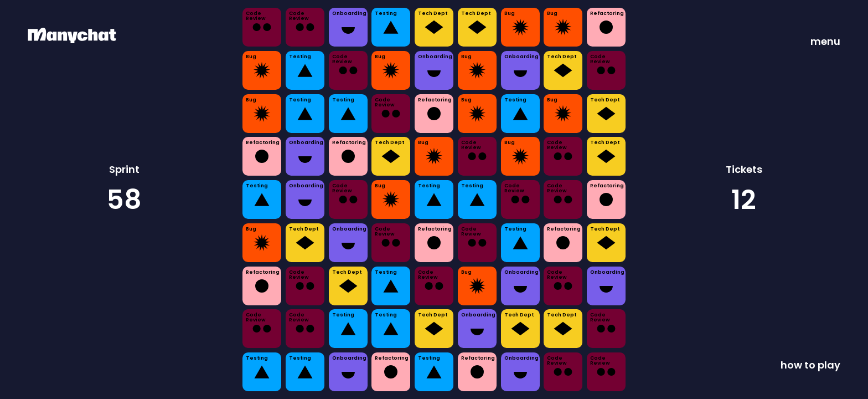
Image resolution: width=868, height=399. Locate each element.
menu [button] (825, 41)
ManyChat (43, 32)
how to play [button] (810, 365)
